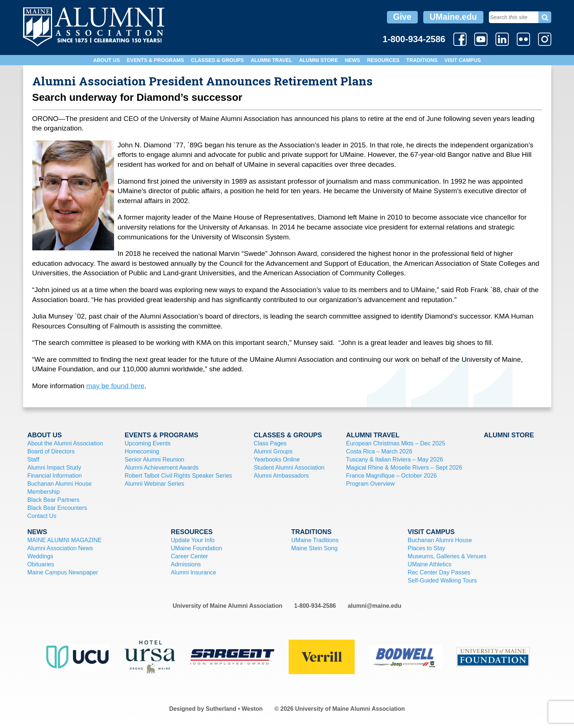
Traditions (422, 60)
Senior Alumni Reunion (155, 459)
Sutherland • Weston (234, 709)
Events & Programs (155, 60)
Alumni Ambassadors (281, 476)
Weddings (41, 556)
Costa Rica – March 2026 (379, 451)
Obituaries (41, 564)
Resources (383, 60)
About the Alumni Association (65, 443)
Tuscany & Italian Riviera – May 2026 (395, 459)
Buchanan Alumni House (60, 484)
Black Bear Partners (54, 500)
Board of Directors (51, 451)
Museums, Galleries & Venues (447, 556)
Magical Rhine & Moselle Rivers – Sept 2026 (404, 468)
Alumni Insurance (194, 572)
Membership (44, 492)
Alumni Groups (273, 451)
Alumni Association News (60, 548)
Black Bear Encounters (57, 508)
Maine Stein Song (314, 548)
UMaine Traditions (315, 540)
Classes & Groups (217, 60)
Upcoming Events (148, 443)
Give (402, 17)
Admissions (186, 564)
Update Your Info (193, 540)
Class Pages (270, 443)
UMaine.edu (453, 17)
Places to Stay (427, 548)
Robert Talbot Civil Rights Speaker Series (178, 476)
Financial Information (55, 476)
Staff (34, 459)
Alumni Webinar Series (154, 484)
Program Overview (370, 484)
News (352, 60)
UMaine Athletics (430, 564)
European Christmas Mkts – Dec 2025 (396, 443)
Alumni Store (318, 60)
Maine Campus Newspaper (63, 572)
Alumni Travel (271, 60)
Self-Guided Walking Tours (443, 580)
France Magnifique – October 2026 (392, 476)
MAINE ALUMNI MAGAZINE (65, 540)
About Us (107, 60)
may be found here (115, 386)
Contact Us (42, 516)
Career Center (189, 556)
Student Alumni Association (289, 468)
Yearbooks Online (277, 459)
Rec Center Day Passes (439, 572)
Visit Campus (463, 60)
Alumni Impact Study (54, 468)
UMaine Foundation (197, 548)
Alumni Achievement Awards (162, 468)
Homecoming (142, 451)
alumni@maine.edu (374, 606)
